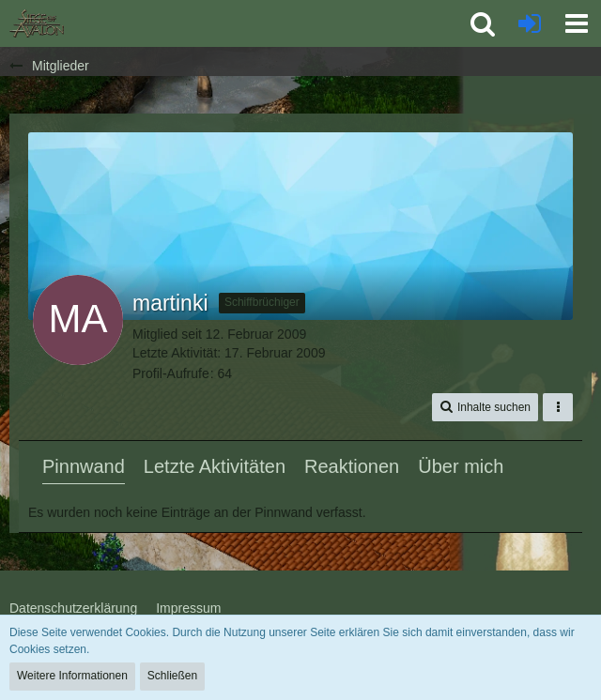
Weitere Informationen (72, 676)
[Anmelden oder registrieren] (530, 23)
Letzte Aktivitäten (215, 466)
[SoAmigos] (37, 23)
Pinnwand (84, 466)
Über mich (461, 466)
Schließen (172, 676)
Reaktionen (352, 466)
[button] (577, 23)
